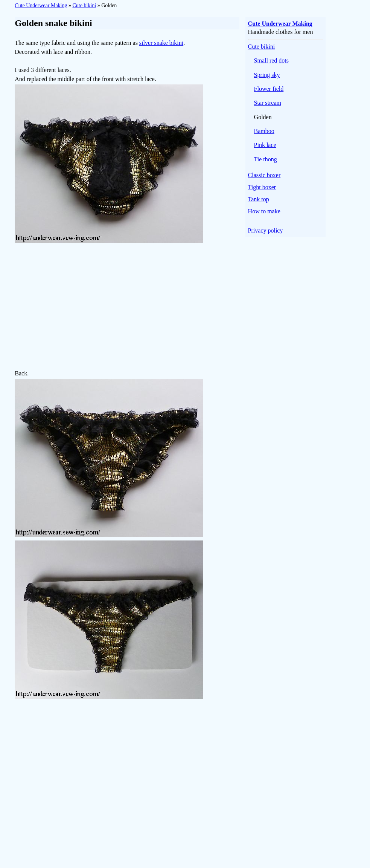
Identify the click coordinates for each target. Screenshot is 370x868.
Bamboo (264, 131)
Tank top (259, 199)
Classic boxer (264, 175)
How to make (264, 211)
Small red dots (271, 60)
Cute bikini (85, 5)
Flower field (269, 89)
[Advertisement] (127, 307)
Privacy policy (266, 230)
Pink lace (265, 145)
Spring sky (267, 75)
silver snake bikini (161, 43)
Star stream (268, 103)
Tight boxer (262, 187)
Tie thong (266, 159)
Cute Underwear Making (41, 5)
